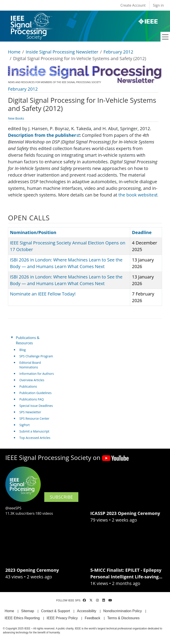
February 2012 (118, 52)
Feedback (93, 618)
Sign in (158, 5)
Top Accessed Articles (35, 438)
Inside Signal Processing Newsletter (62, 52)
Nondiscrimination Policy (122, 611)
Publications (28, 386)
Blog (23, 350)
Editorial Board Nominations (30, 365)
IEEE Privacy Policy (62, 618)
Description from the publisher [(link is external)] (44, 135)
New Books (16, 118)
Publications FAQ (32, 399)
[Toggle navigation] (165, 37)
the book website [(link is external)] (138, 195)
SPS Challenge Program (36, 356)
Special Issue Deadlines (36, 406)
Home (14, 52)
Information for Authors (37, 374)
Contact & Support (55, 611)
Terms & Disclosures (124, 618)
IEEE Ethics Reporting (22, 618)
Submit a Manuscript (34, 431)
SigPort (25, 425)
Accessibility (87, 611)
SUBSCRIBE (61, 497)
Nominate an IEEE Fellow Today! (43, 294)
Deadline (142, 232)
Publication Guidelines (36, 393)
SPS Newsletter (30, 412)
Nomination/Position (33, 232)
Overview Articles (32, 380)
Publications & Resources (28, 340)
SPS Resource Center (34, 418)
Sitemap (28, 611)
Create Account (133, 5)
